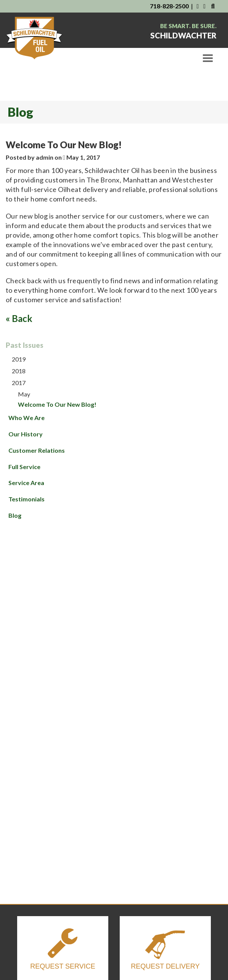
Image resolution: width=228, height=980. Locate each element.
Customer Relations (37, 450)
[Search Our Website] (213, 6)
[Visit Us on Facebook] (197, 6)
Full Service (24, 467)
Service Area (26, 483)
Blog (15, 515)
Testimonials (26, 499)
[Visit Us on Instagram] (205, 6)
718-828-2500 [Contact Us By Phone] (169, 6)
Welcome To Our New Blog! (57, 404)
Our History (26, 434)
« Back (19, 318)
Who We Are (26, 418)
